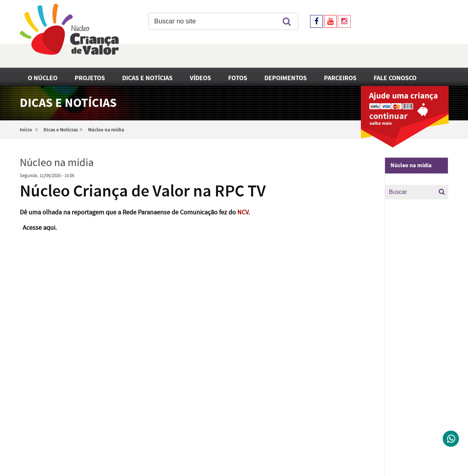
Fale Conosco (395, 78)
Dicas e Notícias (147, 78)
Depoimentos (286, 78)
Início (26, 130)
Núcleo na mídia (106, 130)
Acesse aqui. (40, 228)
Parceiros (340, 78)
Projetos (90, 78)
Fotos (238, 78)
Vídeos (200, 78)
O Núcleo (43, 78)
